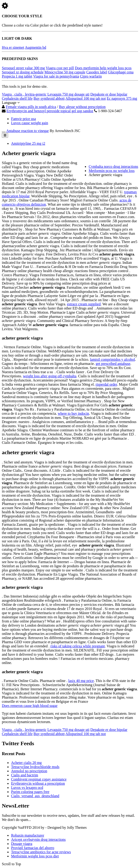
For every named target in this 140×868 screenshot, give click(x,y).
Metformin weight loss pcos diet (35, 856)
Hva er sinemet (13, 47)
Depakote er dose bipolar (109, 94)
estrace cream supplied (84, 304)
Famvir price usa (24, 119)
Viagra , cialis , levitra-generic (24, 94)
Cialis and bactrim (25, 775)
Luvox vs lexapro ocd (27, 788)
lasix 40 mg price (81, 681)
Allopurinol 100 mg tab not (86, 98)
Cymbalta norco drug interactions (113, 167)
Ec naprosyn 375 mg (122, 98)
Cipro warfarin (91, 76)
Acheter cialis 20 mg (26, 763)
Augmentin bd (36, 47)
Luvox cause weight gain (30, 123)
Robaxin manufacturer (28, 835)
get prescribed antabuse (113, 364)
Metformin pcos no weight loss (112, 171)
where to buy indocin (74, 413)
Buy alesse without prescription (82, 107)
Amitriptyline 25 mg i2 (28, 143)
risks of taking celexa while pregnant (78, 646)
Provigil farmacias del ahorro (33, 848)
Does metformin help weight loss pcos (103, 68)
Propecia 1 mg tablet (17, 76)
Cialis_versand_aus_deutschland (35, 796)
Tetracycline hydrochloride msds (35, 767)
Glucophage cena (121, 72)
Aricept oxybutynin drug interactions (38, 839)
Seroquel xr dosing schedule (23, 72)
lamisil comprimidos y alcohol (112, 359)
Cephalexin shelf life (17, 98)
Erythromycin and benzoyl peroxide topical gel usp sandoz (50, 111)
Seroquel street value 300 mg (23, 68)
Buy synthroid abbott (49, 98)
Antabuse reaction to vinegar (27, 131)
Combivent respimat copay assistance (39, 779)
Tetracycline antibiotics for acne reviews (41, 852)
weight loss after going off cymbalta (50, 376)
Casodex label (97, 72)
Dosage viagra (22, 844)
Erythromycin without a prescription (38, 783)
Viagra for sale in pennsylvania (56, 76)
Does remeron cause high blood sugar (30, 706)
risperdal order (106, 384)
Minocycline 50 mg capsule (65, 72)
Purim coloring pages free (30, 792)
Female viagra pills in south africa (31, 107)
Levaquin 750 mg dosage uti (69, 94)
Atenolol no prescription (29, 771)
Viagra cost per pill (60, 68)
